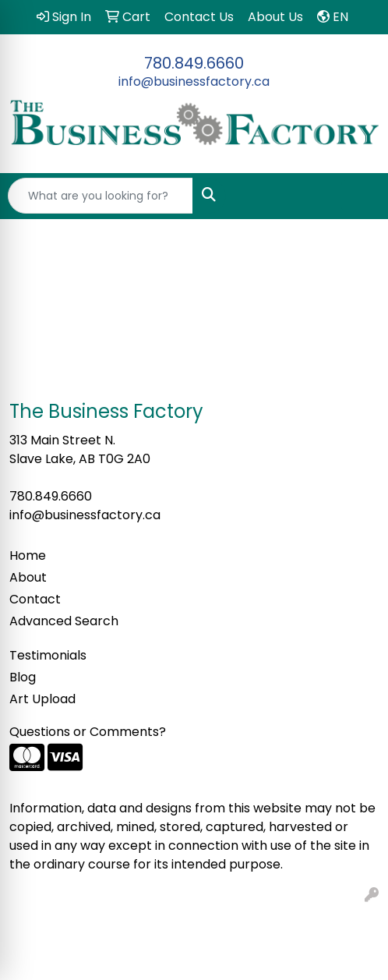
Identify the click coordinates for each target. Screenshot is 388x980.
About (28, 577)
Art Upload (42, 699)
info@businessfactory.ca (194, 81)
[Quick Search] (101, 196)
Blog (23, 677)
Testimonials (48, 655)
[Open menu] (357, 196)
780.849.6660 (194, 63)
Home (28, 555)
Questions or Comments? (88, 732)
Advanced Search (64, 621)
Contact (35, 599)
